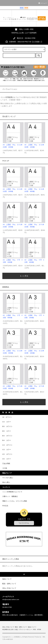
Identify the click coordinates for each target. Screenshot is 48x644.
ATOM (39, 629)
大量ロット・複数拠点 (10, 496)
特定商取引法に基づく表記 (10, 629)
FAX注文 (5, 506)
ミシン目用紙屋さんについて (12, 492)
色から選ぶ (6, 482)
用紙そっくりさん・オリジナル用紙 (15, 501)
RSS (34, 629)
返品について (32, 627)
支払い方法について (8, 627)
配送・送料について (21, 627)
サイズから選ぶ (8, 478)
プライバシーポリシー (25, 629)
